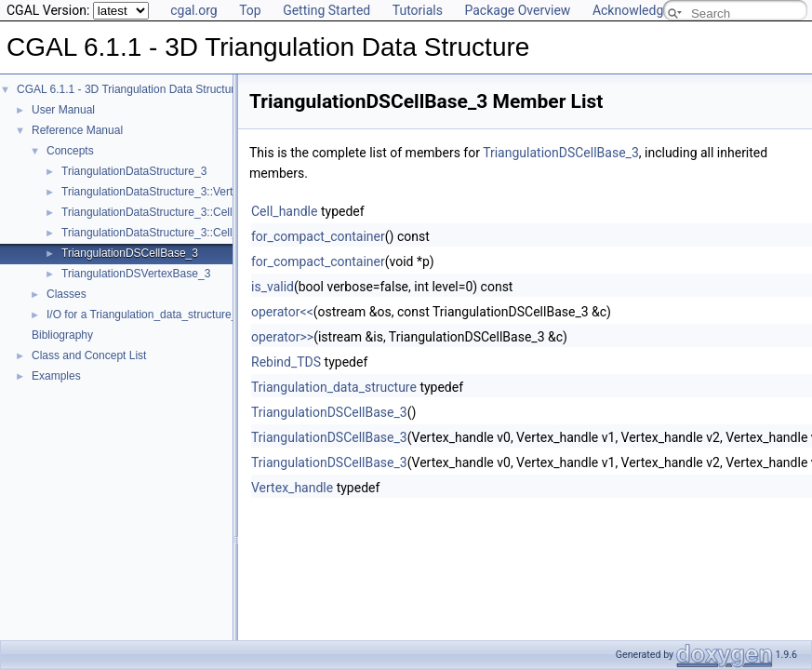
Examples (56, 376)
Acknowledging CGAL (655, 10)
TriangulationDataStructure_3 (134, 171)
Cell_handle (284, 211)
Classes (67, 294)
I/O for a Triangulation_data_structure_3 (145, 315)
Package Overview (517, 10)
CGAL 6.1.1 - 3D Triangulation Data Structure (129, 89)
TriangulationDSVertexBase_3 (136, 274)
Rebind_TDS (286, 362)
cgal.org (193, 10)
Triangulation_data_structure (334, 387)
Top (250, 10)
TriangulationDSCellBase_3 (130, 253)
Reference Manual (77, 130)
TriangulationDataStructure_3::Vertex (153, 192)
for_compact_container (318, 236)
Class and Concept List (89, 355)
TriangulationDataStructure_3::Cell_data (161, 233)
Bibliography (62, 335)
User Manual (63, 110)
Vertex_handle (292, 488)
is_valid (273, 287)
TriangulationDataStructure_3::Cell (147, 212)
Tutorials (418, 10)
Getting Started (326, 10)
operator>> (282, 337)
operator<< (282, 312)
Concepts (70, 151)
